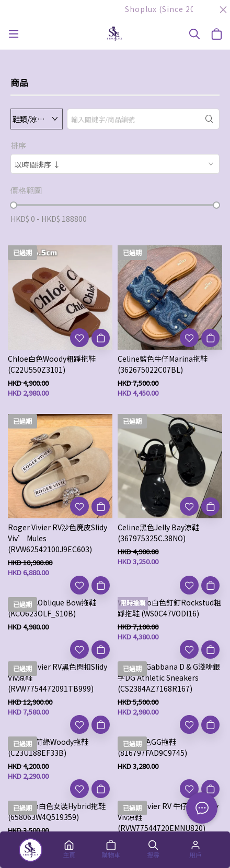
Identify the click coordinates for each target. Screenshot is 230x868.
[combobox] (115, 164)
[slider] (14, 205)
